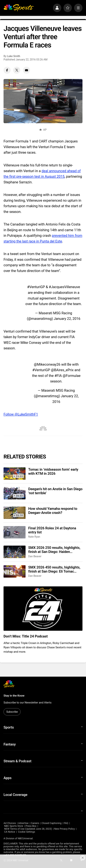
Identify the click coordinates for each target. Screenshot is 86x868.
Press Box (31, 826)
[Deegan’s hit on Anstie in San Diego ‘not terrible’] (15, 493)
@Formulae (72, 376)
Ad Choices (10, 823)
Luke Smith (14, 56)
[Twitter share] (17, 70)
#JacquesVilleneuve (64, 287)
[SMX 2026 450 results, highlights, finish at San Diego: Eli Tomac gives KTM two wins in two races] (15, 571)
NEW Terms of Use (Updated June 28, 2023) (28, 829)
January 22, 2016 (67, 319)
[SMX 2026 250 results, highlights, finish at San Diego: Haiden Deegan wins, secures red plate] (15, 552)
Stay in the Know (14, 696)
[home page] (19, 8)
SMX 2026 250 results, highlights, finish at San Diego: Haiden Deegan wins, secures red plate (54, 550)
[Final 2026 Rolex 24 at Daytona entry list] (15, 532)
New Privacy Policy (64, 829)
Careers (35, 823)
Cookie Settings (26, 832)
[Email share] (26, 70)
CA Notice (10, 832)
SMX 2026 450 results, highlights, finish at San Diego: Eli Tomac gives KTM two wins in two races (54, 569)
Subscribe (12, 712)
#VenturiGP (36, 287)
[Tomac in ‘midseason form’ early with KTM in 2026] (15, 474)
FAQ (66, 823)
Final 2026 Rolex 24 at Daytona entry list (52, 530)
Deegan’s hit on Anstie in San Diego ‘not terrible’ (55, 491)
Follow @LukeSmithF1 (21, 414)
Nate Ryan (34, 537)
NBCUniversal (25, 838)
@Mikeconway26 (47, 364)
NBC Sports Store (14, 826)
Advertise (23, 823)
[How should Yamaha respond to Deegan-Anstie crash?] (15, 513)
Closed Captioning (52, 823)
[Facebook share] (7, 70)
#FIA (58, 376)
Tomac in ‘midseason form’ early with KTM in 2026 (53, 471)
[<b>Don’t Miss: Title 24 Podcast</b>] (43, 609)
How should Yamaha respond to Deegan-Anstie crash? (53, 511)
